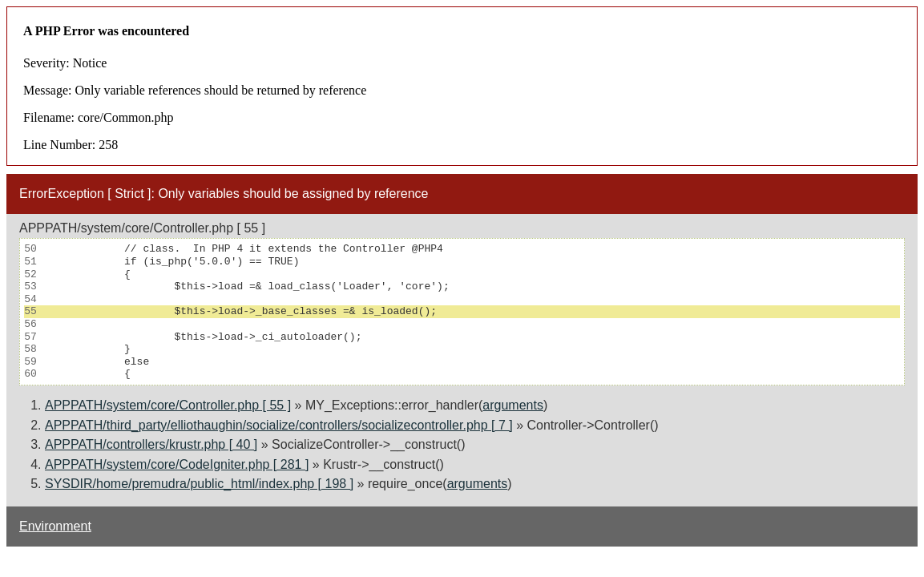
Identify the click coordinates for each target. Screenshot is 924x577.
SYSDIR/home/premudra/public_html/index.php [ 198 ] (199, 484)
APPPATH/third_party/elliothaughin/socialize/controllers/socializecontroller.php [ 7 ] (279, 425)
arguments (513, 405)
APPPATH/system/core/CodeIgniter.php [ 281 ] (177, 464)
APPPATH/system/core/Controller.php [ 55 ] (168, 405)
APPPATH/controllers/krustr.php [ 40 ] (151, 444)
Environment (55, 526)
